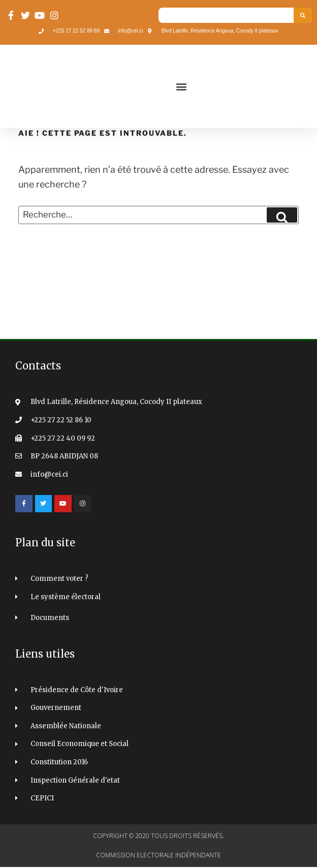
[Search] (303, 15)
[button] (181, 87)
